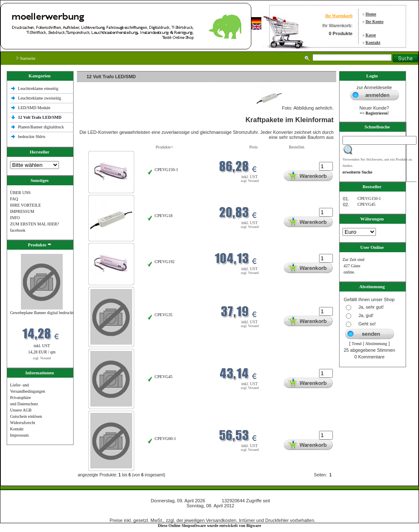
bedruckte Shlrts (32, 137)
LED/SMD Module (34, 108)
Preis (253, 147)
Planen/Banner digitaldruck (41, 127)
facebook (18, 230)
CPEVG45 (164, 377)
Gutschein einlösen (26, 416)
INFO (15, 218)
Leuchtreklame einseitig (39, 88)
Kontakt (373, 42)
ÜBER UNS (20, 193)
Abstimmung (376, 344)
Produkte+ (164, 147)
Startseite (26, 58)
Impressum (19, 435)
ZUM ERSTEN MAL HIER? (34, 224)
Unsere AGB (21, 410)
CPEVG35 (164, 315)
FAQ (14, 199)
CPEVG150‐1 (166, 170)
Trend (357, 344)
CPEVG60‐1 (165, 439)
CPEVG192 (165, 262)
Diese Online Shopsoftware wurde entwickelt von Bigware (210, 526)
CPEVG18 (164, 216)
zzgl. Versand (42, 358)
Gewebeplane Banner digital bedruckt (42, 313)
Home (371, 14)
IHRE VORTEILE (26, 205)
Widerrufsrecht (23, 423)
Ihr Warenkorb (339, 16)
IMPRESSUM (22, 211)
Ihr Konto (374, 22)
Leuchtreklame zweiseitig (40, 98)
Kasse (371, 35)
